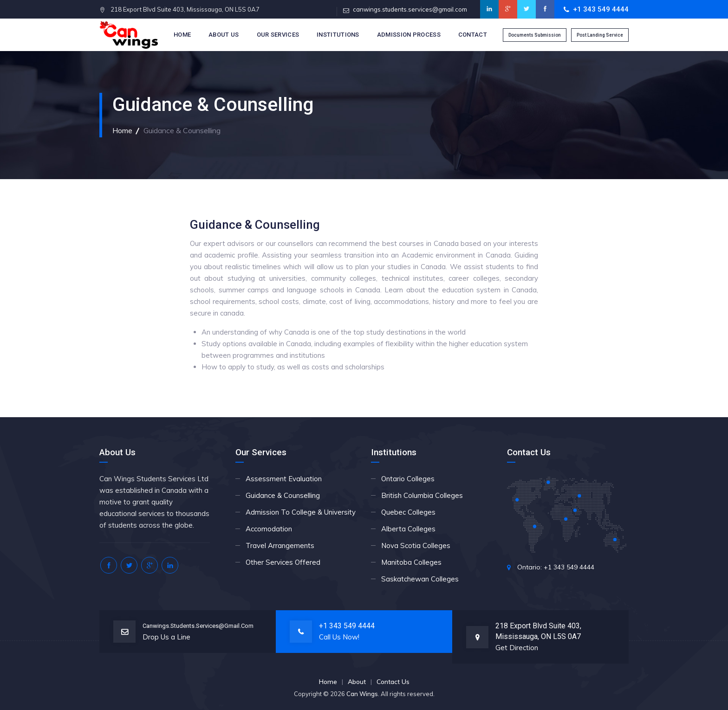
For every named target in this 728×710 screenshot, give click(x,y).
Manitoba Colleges (411, 562)
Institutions (338, 35)
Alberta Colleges (408, 529)
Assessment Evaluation (284, 479)
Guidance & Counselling (283, 495)
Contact (473, 35)
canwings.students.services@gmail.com (410, 9)
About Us (224, 35)
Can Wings (362, 694)
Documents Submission (535, 35)
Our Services (278, 35)
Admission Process (409, 35)
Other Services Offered (283, 562)
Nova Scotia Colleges (416, 545)
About (357, 682)
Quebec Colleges (408, 512)
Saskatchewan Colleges (420, 579)
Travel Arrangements (280, 545)
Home (182, 35)
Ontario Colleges (408, 479)
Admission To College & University (301, 512)
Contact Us (393, 682)
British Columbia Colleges (422, 495)
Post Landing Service (600, 35)
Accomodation (269, 529)
